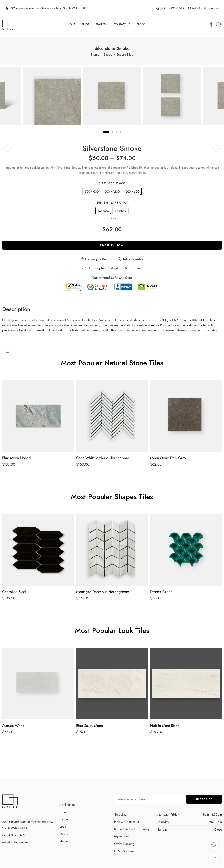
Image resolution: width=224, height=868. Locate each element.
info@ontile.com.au (15, 842)
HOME (72, 24)
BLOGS (141, 24)
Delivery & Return (96, 259)
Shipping (120, 814)
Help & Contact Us (126, 822)
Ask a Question (131, 259)
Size (112, 183)
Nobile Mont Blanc (165, 726)
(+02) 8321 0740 (14, 835)
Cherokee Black (14, 592)
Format (64, 819)
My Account (122, 836)
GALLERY (102, 24)
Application (67, 805)
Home (95, 54)
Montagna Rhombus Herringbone (103, 592)
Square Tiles (125, 54)
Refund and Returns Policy (132, 829)
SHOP (86, 24)
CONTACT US (122, 24)
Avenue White (13, 726)
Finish (112, 203)
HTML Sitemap (124, 851)
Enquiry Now (112, 245)
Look (63, 826)
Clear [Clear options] (112, 218)
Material (65, 834)
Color (63, 812)
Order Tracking (124, 844)
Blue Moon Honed (17, 458)
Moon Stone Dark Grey (168, 458)
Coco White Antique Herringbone (103, 458)
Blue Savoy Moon (90, 726)
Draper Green (161, 592)
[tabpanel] (112, 97)
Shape (108, 54)
